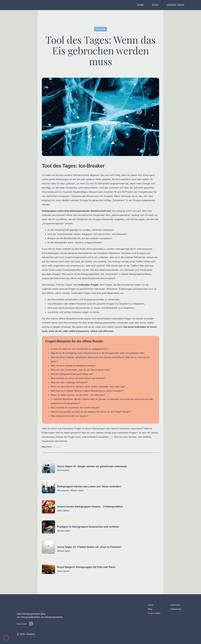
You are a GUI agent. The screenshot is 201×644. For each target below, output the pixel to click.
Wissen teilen (77, 490)
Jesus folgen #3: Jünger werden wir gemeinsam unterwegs (95, 466)
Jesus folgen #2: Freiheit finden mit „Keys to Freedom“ (92, 547)
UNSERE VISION (176, 5)
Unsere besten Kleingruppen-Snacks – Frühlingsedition (93, 506)
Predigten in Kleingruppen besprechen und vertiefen (91, 527)
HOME (140, 5)
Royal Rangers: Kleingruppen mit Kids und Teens (89, 567)
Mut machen (63, 470)
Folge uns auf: (22, 624)
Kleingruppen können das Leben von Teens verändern (92, 486)
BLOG (155, 5)
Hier (112, 437)
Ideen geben (57, 447)
